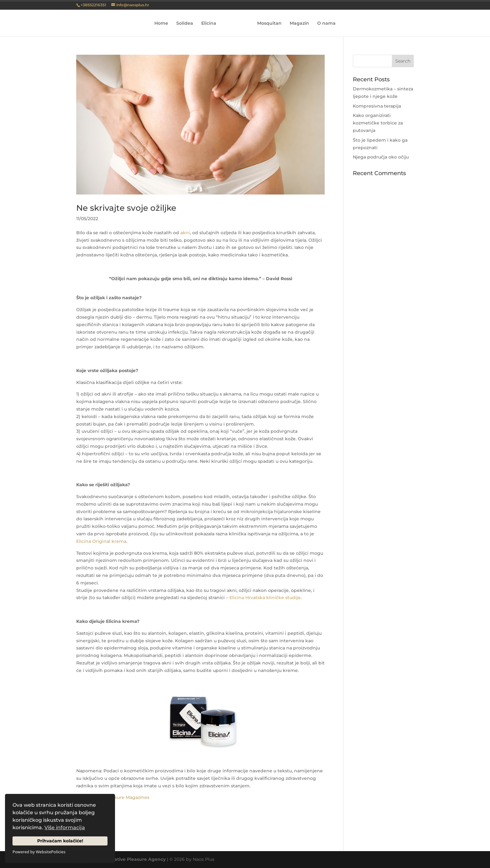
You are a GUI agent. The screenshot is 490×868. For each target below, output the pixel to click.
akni (185, 233)
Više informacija (65, 828)
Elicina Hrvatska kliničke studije (265, 598)
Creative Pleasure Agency (136, 859)
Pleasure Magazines (127, 797)
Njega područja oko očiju (381, 157)
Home (163, 23)
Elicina (211, 23)
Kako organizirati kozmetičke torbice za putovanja (378, 123)
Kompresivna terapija (377, 106)
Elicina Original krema (101, 541)
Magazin (297, 23)
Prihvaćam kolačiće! (60, 841)
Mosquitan (267, 23)
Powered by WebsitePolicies (39, 852)
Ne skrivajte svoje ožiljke (126, 208)
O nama (324, 23)
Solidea (187, 23)
